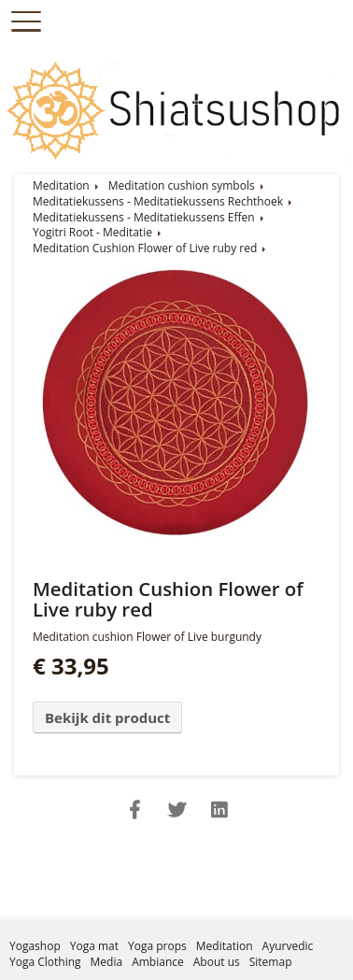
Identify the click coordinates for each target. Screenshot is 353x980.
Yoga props (157, 946)
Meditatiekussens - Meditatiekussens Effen (144, 217)
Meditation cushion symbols (182, 185)
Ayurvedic (288, 946)
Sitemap (271, 962)
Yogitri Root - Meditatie (92, 232)
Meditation (61, 185)
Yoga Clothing (45, 962)
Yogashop (35, 946)
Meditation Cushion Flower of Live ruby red (145, 248)
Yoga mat (94, 946)
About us (217, 962)
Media (107, 962)
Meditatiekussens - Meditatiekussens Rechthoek (158, 201)
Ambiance (158, 962)
